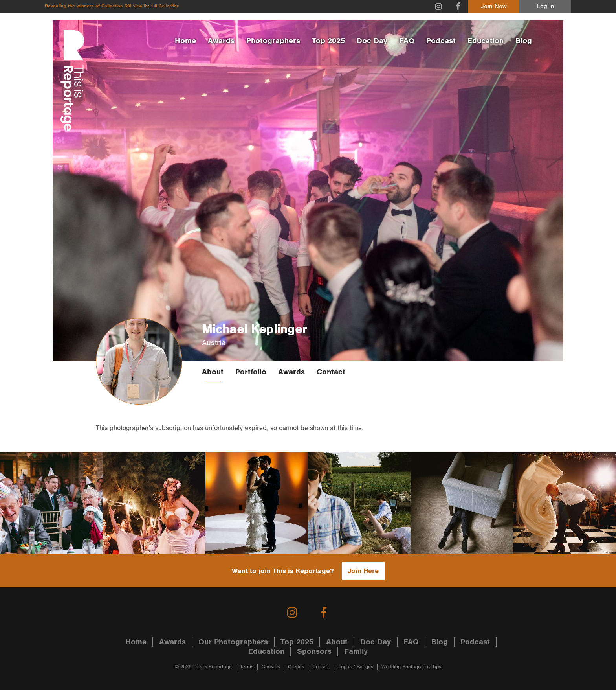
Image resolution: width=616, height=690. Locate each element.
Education (486, 41)
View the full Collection (156, 6)
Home (185, 41)
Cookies (271, 667)
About (213, 372)
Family (356, 651)
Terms (247, 667)
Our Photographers (233, 642)
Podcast (441, 41)
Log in (545, 6)
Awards (221, 41)
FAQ (407, 41)
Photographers (273, 41)
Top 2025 (328, 41)
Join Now (494, 6)
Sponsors (314, 651)
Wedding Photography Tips (411, 667)
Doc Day (372, 41)
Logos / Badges (356, 667)
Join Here (363, 571)
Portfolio (251, 372)
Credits (296, 667)
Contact (331, 372)
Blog (524, 41)
